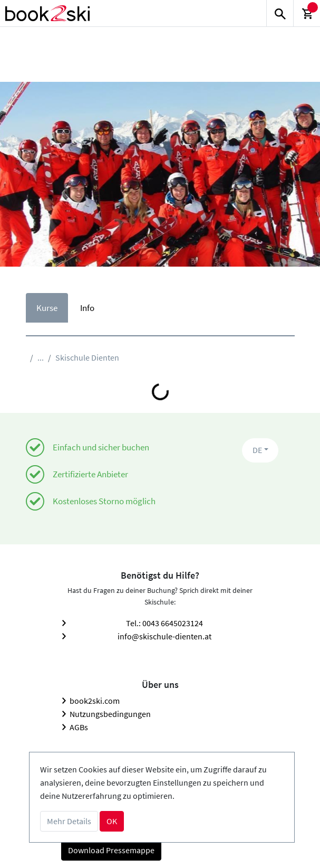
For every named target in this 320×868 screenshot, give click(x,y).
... (41, 357)
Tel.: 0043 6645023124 (164, 623)
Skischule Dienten (87, 357)
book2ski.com (95, 701)
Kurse (47, 308)
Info (87, 308)
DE (257, 450)
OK (112, 821)
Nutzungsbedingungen (110, 714)
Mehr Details (69, 821)
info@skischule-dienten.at (164, 636)
